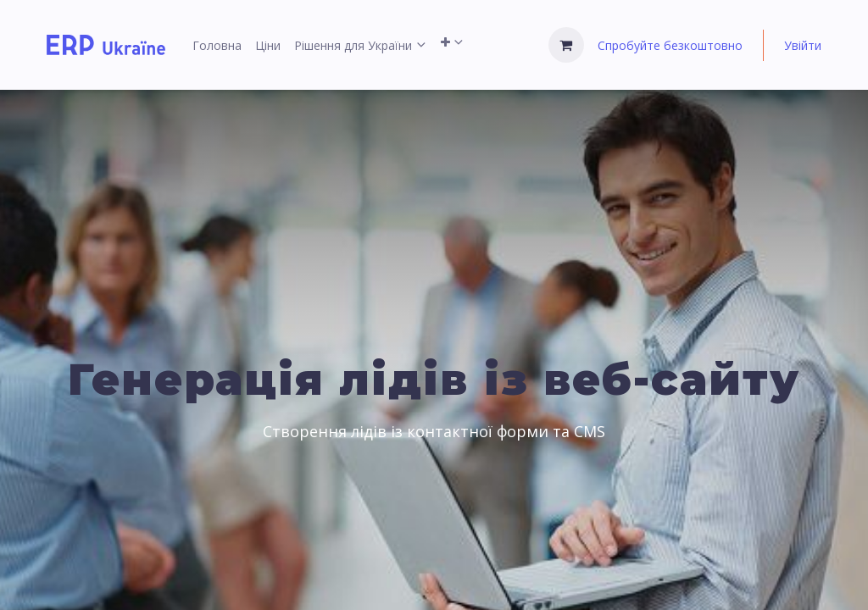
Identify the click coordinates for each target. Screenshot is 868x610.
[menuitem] (217, 45)
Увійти (803, 45)
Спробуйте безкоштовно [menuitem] (670, 45)
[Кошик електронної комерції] (566, 45)
